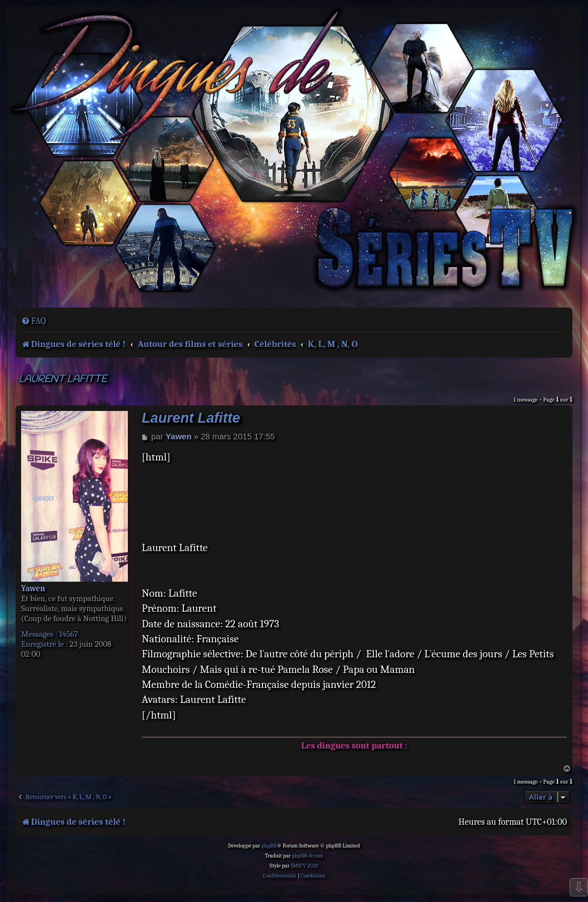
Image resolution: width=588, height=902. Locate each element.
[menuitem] (34, 321)
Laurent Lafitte (63, 380)
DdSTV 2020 (304, 866)
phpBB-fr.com (307, 856)
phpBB (269, 846)
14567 (68, 634)
